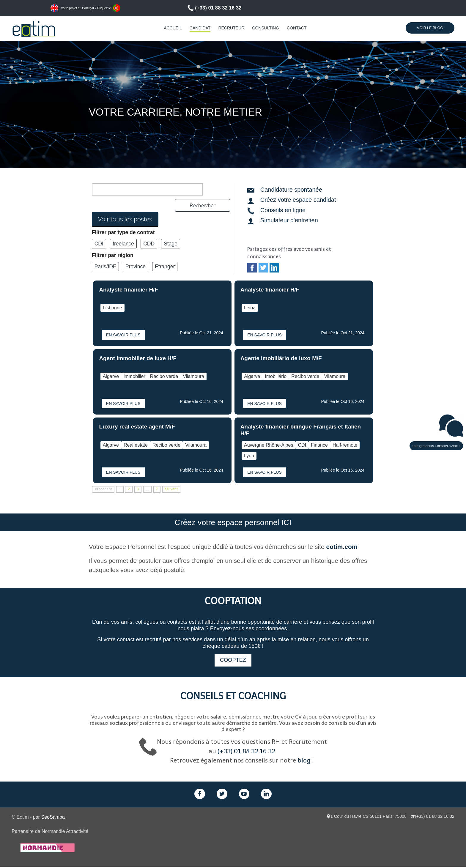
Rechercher (210, 189)
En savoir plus (123, 335)
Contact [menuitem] (297, 28)
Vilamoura (193, 376)
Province (136, 254)
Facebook (252, 268)
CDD (149, 231)
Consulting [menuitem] (266, 28)
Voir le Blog (430, 28)
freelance (123, 231)
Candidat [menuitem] (200, 28)
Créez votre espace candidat (298, 200)
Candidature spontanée (291, 190)
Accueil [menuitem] (173, 28)
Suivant (171, 489)
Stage (171, 231)
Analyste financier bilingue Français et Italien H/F (301, 430)
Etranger (165, 254)
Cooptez (233, 661)
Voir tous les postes (125, 207)
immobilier (134, 376)
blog (304, 761)
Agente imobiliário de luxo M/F (281, 358)
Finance (319, 445)
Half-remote (345, 445)
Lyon (249, 456)
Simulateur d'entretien (289, 220)
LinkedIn (274, 268)
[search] (140, 189)
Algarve (111, 376)
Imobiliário (276, 376)
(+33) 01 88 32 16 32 (218, 8)
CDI (99, 231)
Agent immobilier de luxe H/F (138, 358)
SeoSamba (53, 818)
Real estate (136, 445)
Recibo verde (164, 376)
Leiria (250, 308)
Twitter (263, 268)
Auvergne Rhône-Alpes (269, 445)
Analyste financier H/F (128, 290)
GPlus (244, 795)
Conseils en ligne (283, 210)
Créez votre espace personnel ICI (233, 523)
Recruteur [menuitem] (231, 28)
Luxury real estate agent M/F (137, 427)
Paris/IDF (105, 254)
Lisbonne (112, 308)
